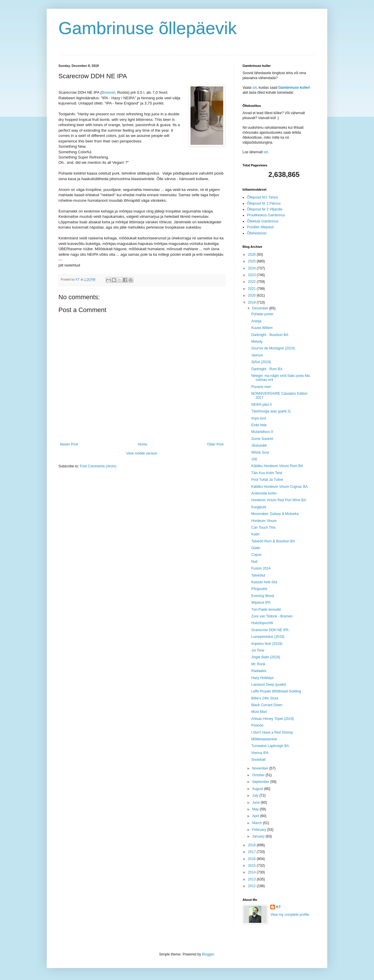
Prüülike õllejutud (260, 227)
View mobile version (142, 453)
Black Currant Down (267, 705)
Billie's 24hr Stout (265, 698)
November (261, 768)
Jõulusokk (259, 445)
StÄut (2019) (261, 362)
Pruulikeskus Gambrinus (266, 215)
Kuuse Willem (262, 328)
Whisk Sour (260, 452)
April (256, 816)
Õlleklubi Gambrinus (263, 221)
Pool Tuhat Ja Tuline (267, 480)
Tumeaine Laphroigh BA (270, 746)
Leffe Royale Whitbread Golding (276, 691)
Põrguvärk (259, 589)
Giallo (256, 548)
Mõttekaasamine (264, 739)
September (261, 782)
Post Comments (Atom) (98, 466)
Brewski (108, 92)
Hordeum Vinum (264, 521)
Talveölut (258, 575)
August (258, 789)
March (258, 823)
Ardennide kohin (264, 493)
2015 (252, 866)
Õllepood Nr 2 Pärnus (264, 203)
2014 (252, 872)
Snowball (258, 760)
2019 (252, 302)
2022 (252, 282)
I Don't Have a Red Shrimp (272, 732)
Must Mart (259, 712)
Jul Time (258, 650)
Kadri (255, 534)
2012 (252, 886)
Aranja (256, 321)
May (256, 809)
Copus (256, 555)
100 (254, 459)
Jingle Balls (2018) (266, 657)
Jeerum (257, 355)
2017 (252, 852)
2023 (252, 275)
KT (278, 907)
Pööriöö (257, 725)
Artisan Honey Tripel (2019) (273, 719)
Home (143, 444)
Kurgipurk (259, 507)
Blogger (208, 954)
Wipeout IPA (261, 603)
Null (254, 562)
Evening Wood (263, 596)
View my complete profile (290, 915)
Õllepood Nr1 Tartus (263, 197)
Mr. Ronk (258, 664)
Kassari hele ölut (264, 582)
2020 (252, 295)
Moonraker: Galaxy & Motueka (275, 514)
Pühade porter (262, 314)
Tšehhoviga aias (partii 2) (271, 411)
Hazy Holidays (263, 678)
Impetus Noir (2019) (267, 644)
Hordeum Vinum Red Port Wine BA (279, 500)
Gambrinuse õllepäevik (148, 28)
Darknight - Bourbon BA (270, 335)
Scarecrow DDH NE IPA (270, 630)
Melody (257, 342)
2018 (252, 845)
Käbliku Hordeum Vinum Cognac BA (279, 487)
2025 (252, 261)
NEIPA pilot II (262, 405)
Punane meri (261, 387)
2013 (252, 879)
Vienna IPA (260, 753)
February (260, 830)
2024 (252, 268)
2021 (252, 289)
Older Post (215, 444)
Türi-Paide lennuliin (266, 610)
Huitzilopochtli (262, 623)
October (259, 775)
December (261, 308)
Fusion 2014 (261, 568)
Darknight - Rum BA (267, 369)
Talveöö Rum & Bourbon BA (273, 541)
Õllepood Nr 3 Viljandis (265, 209)
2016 (252, 859)
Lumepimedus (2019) (268, 637)
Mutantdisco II (262, 432)
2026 (252, 255)
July (256, 796)
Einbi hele (259, 425)
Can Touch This (263, 528)
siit (255, 88)
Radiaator (259, 671)
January (259, 836)
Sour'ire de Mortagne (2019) (273, 348)
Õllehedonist (257, 233)
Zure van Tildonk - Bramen (272, 616)
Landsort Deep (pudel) (269, 685)
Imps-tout (259, 418)
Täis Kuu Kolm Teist (267, 473)
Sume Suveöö (262, 439)
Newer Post (69, 444)
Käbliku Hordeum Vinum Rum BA (277, 466)
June (256, 803)
